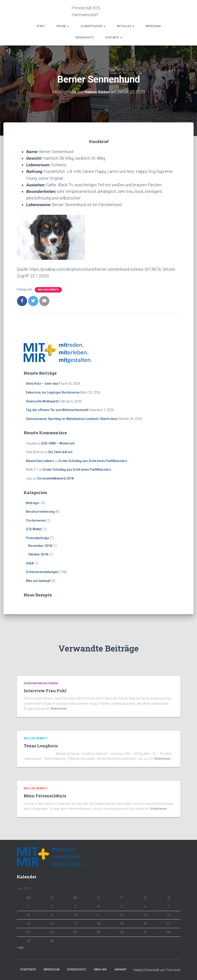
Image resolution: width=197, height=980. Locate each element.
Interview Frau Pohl (45, 691)
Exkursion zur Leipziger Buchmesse (53, 392)
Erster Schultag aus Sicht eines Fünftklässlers (93, 461)
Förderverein (36, 520)
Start (41, 26)
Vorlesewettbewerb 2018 (55, 478)
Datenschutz (85, 38)
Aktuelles (125, 26)
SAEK (30, 563)
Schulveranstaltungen (42, 572)
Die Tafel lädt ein (60, 452)
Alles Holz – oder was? (43, 384)
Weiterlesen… (60, 709)
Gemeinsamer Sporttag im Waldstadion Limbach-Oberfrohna (71, 419)
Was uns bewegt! (48, 290)
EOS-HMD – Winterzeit (58, 443)
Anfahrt (120, 970)
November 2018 (40, 546)
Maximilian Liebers (40, 461)
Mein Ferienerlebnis (45, 796)
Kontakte (114, 38)
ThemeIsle (173, 970)
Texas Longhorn (41, 746)
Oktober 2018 (38, 554)
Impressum (153, 26)
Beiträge (32, 503)
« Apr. (21, 947)
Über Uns (100, 970)
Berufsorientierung (40, 512)
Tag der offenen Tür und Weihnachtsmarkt (57, 410)
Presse (63, 26)
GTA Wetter (34, 529)
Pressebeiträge (37, 538)
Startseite (28, 970)
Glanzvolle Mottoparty (42, 401)
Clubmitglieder (93, 26)
